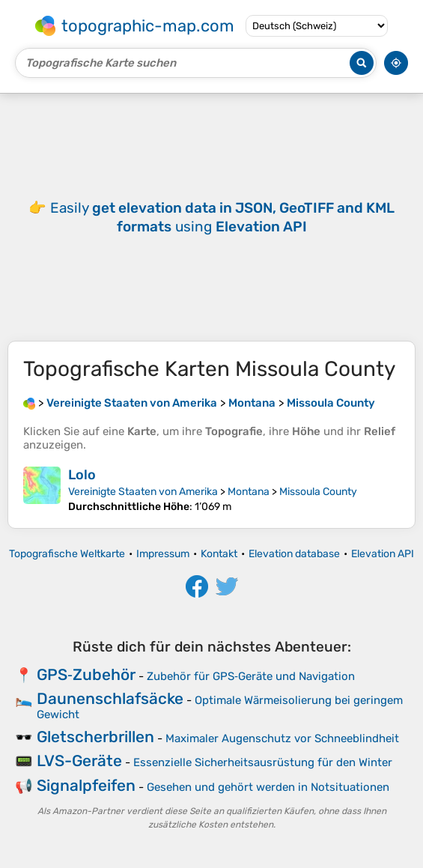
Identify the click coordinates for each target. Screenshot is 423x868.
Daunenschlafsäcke (110, 698)
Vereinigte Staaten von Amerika (143, 492)
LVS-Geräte (79, 761)
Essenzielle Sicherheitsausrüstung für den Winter (263, 762)
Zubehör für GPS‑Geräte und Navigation (251, 676)
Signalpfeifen (86, 785)
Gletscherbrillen (95, 737)
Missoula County (318, 492)
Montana (249, 492)
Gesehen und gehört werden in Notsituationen (268, 787)
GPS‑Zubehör (86, 674)
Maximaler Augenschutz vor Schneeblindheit (282, 738)
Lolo (82, 475)
